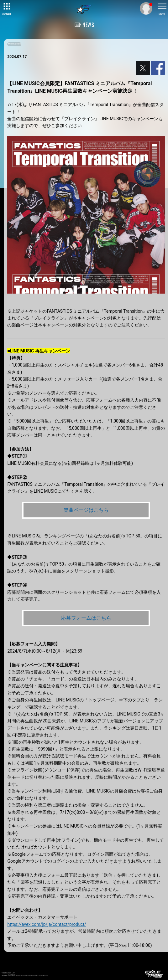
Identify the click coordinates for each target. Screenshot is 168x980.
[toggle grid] (6, 6)
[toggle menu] (162, 6)
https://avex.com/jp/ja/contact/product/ (47, 924)
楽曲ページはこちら (86, 510)
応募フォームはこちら (86, 618)
